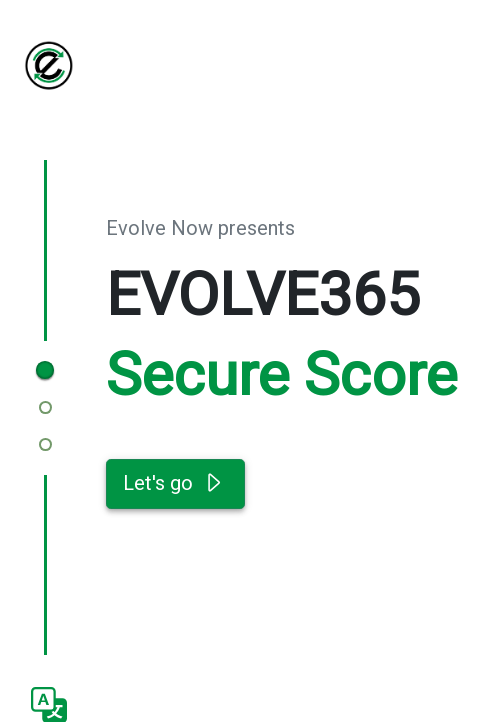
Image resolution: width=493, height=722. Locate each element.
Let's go (175, 485)
